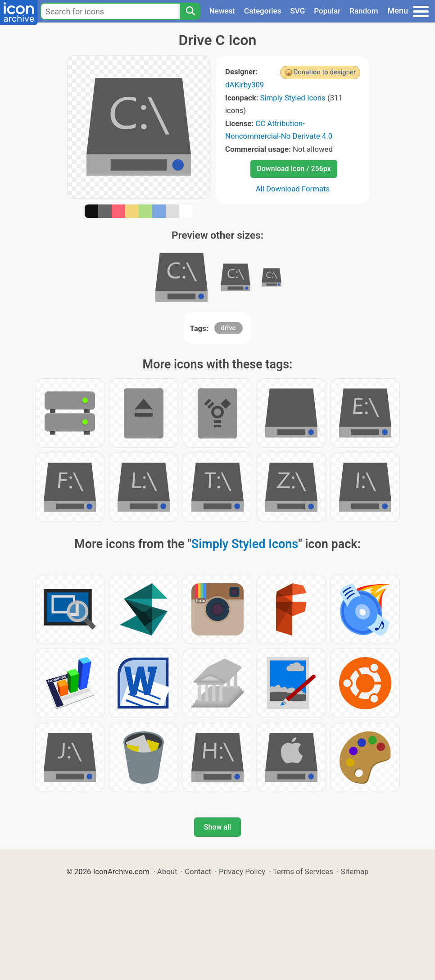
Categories (263, 11)
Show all (217, 827)
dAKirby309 (245, 85)
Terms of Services (303, 871)
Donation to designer (324, 72)
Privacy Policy (242, 871)
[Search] (190, 11)
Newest (222, 11)
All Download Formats (293, 189)
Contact (198, 871)
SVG (298, 11)
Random (364, 11)
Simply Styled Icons (293, 98)
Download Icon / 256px (294, 169)
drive (229, 328)
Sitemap (355, 871)
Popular (327, 11)
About (167, 871)
